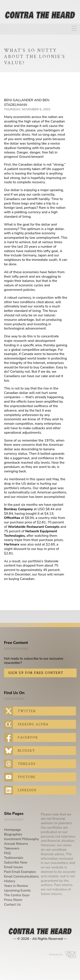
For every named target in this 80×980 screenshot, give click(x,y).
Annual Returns (16, 844)
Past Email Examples (20, 872)
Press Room (13, 900)
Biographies (13, 834)
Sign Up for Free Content (36, 673)
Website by (62, 954)
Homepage (12, 830)
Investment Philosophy (22, 839)
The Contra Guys (17, 895)
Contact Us (12, 905)
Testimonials (14, 858)
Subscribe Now (16, 862)
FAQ (7, 853)
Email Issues (14, 867)
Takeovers (12, 848)
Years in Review (16, 886)
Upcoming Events (17, 891)
